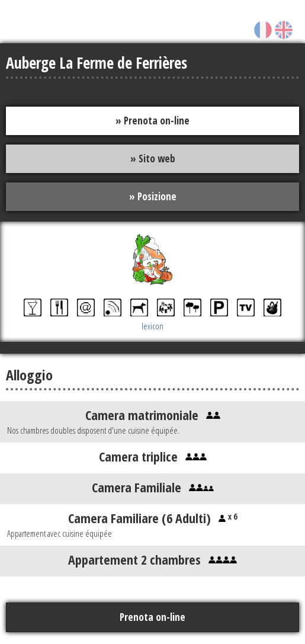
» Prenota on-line (152, 121)
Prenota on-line (152, 617)
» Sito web (153, 158)
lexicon (152, 326)
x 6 (231, 516)
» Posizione (153, 196)
